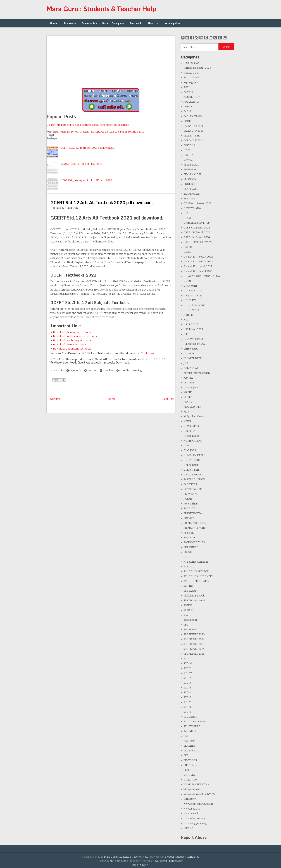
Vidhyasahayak (192, 789)
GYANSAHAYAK (193, 291)
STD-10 (188, 663)
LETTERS (189, 383)
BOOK (187, 121)
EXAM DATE (191, 189)
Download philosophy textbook (72, 332)
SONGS (188, 605)
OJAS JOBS (190, 450)
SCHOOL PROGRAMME (197, 581)
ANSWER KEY (192, 97)
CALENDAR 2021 (193, 126)
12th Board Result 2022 (197, 68)
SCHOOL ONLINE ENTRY (198, 576)
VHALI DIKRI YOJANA (196, 785)
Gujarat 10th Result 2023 (198, 262)
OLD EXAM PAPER (194, 455)
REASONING (191, 547)
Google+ (106, 371)
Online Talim (191, 470)
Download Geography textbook (72, 349)
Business (71, 23)
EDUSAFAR (190, 170)
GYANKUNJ (190, 286)
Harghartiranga (193, 295)
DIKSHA (188, 155)
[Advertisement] (111, 61)
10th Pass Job (191, 63)
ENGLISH (189, 184)
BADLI (187, 111)
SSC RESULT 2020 (194, 634)
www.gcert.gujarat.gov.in (198, 804)
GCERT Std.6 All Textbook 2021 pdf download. (87, 148)
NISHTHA (189, 431)
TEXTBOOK (72, 208)
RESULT (188, 552)
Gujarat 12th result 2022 (198, 266)
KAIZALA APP (192, 368)
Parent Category (114, 23)
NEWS (187, 421)
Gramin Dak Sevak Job (197, 223)
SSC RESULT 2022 (194, 639)
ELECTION (190, 179)
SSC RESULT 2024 (194, 649)
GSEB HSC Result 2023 (197, 233)
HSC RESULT (191, 325)
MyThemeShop (119, 861)
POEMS (188, 499)
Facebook (74, 371)
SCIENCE (189, 586)
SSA (186, 615)
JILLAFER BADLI (193, 358)
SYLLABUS (190, 731)
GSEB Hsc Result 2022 (197, 228)
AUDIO (188, 107)
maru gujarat (191, 387)
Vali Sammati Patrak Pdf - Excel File (81, 164)
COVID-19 (189, 145)
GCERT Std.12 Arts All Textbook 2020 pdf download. (102, 202)
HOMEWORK (191, 310)
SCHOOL (189, 567)
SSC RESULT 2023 (194, 644)
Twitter (90, 371)
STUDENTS (190, 717)
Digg (137, 371)
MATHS (188, 392)
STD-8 (187, 707)
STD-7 (187, 702)
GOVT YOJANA (192, 208)
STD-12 (60, 208)
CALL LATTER (192, 136)
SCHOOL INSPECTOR (196, 571)
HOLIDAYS (190, 300)
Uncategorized (172, 23)
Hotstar (188, 315)
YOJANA (188, 828)
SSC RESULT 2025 (194, 654)
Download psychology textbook (72, 340)
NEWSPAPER (191, 426)
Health (153, 23)
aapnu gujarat (191, 82)
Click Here (148, 353)
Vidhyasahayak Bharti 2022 (199, 794)
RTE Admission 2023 (196, 562)
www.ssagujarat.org (195, 823)
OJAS (186, 446)
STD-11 (187, 668)
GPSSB (188, 218)
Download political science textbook (75, 336)
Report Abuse (194, 837)
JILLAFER (189, 354)
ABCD (187, 87)
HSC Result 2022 (193, 329)
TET (186, 755)
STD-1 (187, 659)
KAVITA (188, 378)
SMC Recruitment (194, 601)
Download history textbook (70, 345)
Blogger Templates (188, 857)
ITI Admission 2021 (195, 344)
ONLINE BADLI (192, 460)
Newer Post (55, 399)
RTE (186, 557)
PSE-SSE (189, 533)
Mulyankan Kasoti (194, 417)
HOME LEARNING (194, 305)
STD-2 (187, 678)
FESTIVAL (189, 199)
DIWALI (188, 160)
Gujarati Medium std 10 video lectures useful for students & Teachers (88, 125)
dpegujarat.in (191, 165)
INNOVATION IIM (194, 339)
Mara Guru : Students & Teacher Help (101, 9)
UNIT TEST (190, 775)
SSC (186, 625)
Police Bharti (191, 504)
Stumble (123, 371)
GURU (187, 281)
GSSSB (187, 252)
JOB (186, 363)
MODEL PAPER (192, 407)
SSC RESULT (191, 630)
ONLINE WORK (193, 475)
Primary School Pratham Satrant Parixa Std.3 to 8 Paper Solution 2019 (102, 132)
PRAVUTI (189, 518)
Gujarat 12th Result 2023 (198, 271)
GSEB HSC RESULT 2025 (198, 242)
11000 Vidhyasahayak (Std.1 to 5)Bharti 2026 (86, 180)
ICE (186, 334)
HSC (186, 320)
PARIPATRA (190, 484)
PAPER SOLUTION (194, 479)
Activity (188, 92)
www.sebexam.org (194, 818)
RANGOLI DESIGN (194, 542)
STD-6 (187, 697)
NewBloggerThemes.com (168, 861)
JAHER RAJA (191, 349)
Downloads (90, 23)
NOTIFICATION (193, 441)
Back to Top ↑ (140, 865)
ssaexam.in (190, 620)
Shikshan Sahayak (194, 596)
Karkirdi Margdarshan (197, 373)
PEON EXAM (191, 494)
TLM (186, 770)
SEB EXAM (190, 591)
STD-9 (187, 712)
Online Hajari (191, 465)
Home (53, 23)
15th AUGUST (192, 73)
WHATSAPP (190, 799)
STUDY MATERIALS (195, 722)
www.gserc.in (191, 814)
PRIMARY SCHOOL (195, 523)
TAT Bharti (190, 741)
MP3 (186, 412)
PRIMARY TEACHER (195, 528)
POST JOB (189, 509)
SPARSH (188, 610)
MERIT (188, 397)
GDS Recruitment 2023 (197, 203)
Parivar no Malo (193, 489)
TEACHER (189, 746)
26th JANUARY (192, 78)
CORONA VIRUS (193, 141)
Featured (135, 23)
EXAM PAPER (191, 194)
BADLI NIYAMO (193, 116)
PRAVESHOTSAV (193, 513)
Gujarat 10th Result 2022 (198, 257)
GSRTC (188, 247)
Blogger (170, 857)
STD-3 (187, 683)
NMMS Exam (191, 436)
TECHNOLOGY (192, 751)
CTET (187, 150)
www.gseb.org (192, 809)
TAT (186, 736)
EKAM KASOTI (192, 174)
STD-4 (187, 688)
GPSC (187, 213)
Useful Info (190, 780)
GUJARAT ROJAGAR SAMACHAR (203, 276)
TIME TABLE (191, 765)
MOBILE (188, 402)
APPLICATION (192, 102)
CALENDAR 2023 (193, 131)
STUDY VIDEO (192, 726)
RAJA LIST (189, 538)
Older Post (168, 399)
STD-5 (187, 693)
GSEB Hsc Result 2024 (197, 237)
